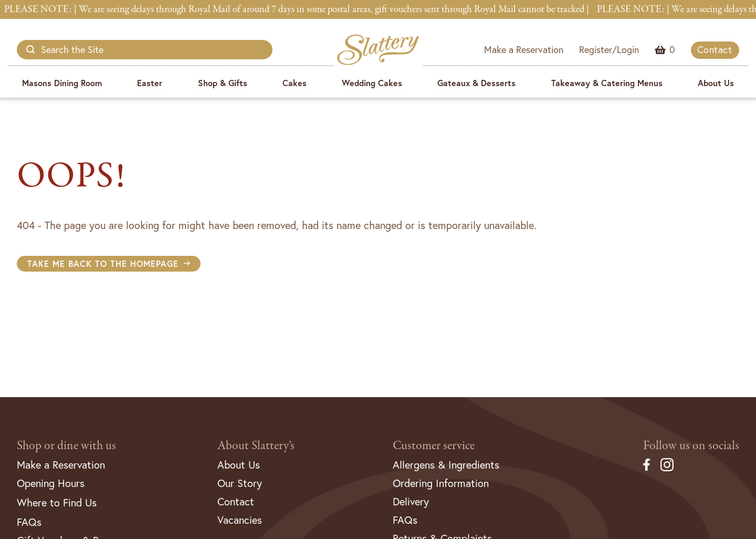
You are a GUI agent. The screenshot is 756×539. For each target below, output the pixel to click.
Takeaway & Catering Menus (607, 83)
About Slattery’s (256, 446)
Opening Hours (51, 483)
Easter (150, 83)
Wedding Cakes (372, 83)
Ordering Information (441, 483)
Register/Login (609, 50)
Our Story (240, 483)
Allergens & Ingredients (446, 465)
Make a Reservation (524, 50)
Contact (715, 50)
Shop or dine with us (66, 446)
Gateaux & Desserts (476, 83)
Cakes (295, 83)
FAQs (29, 522)
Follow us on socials (691, 446)
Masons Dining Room (62, 83)
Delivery (411, 501)
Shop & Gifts (223, 83)
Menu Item (672, 50)
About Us (716, 83)
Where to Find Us (57, 502)
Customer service (434, 446)
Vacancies (240, 520)
